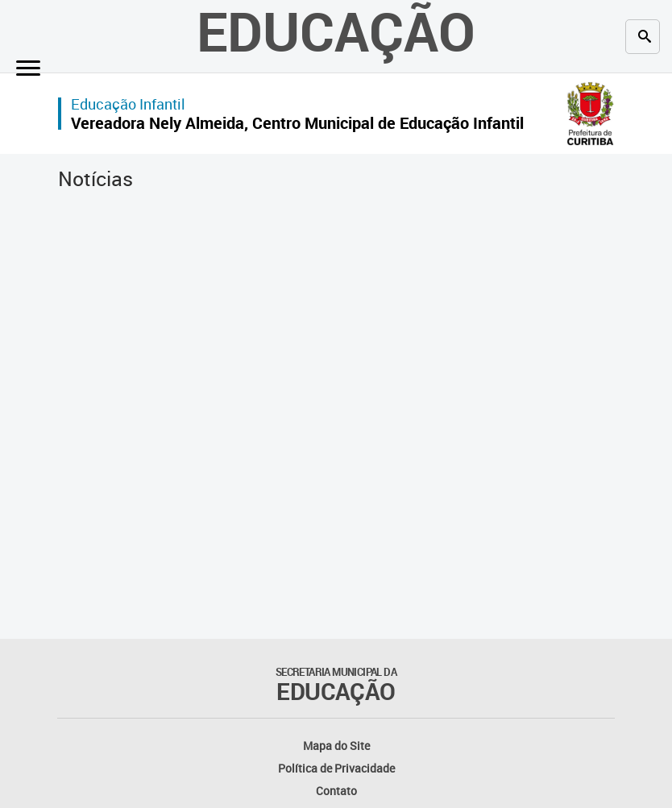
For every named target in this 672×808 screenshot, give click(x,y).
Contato (336, 791)
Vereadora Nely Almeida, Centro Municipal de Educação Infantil (297, 123)
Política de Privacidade (336, 768)
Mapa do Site (336, 746)
